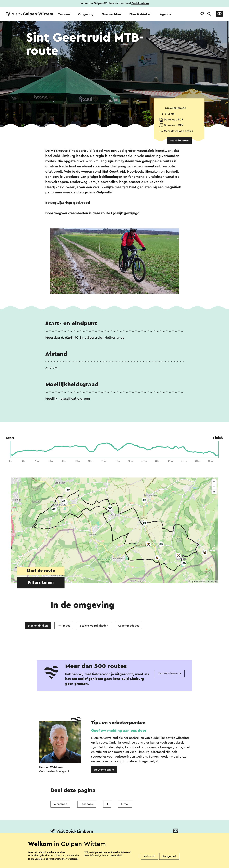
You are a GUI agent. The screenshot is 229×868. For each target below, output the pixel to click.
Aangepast (169, 856)
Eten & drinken (140, 14)
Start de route (179, 141)
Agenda (165, 14)
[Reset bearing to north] (214, 492)
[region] (114, 530)
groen (85, 399)
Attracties (64, 626)
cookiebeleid (115, 855)
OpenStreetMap (198, 581)
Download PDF (173, 120)
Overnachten (111, 14)
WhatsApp (60, 804)
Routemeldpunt (104, 770)
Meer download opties (178, 131)
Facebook (87, 804)
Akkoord (150, 856)
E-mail (125, 804)
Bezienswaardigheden (94, 626)
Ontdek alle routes (170, 674)
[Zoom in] (214, 482)
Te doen (64, 14)
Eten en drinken (38, 626)
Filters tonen (41, 583)
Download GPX (174, 125)
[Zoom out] (214, 487)
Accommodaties (129, 626)
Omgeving (86, 14)
